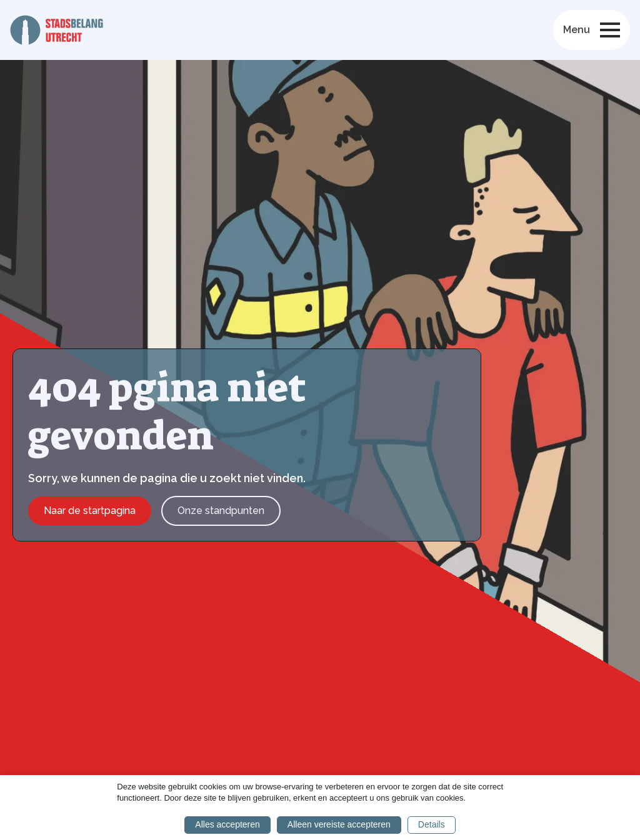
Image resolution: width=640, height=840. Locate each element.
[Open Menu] (610, 30)
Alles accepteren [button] (227, 824)
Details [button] (432, 824)
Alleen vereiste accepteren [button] (339, 824)
